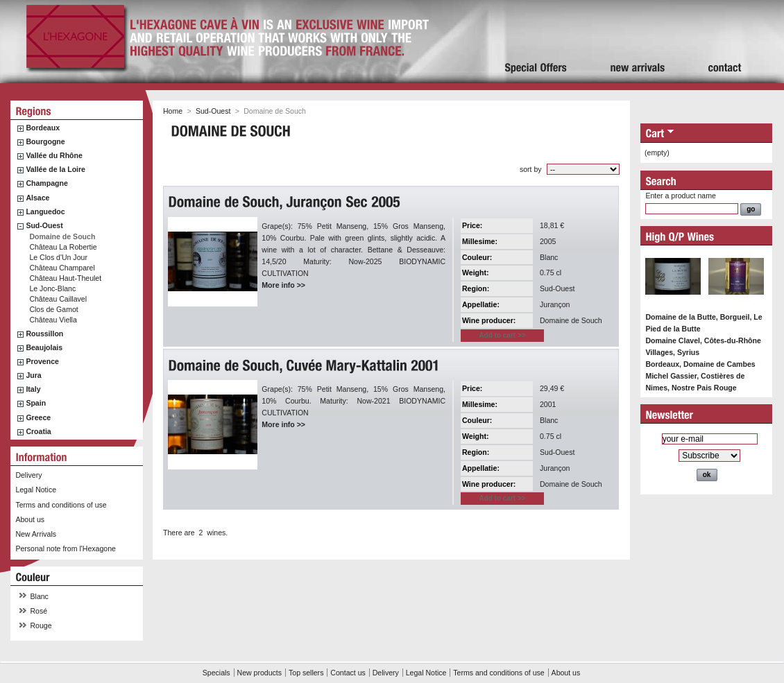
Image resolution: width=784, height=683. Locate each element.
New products (259, 673)
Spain (36, 403)
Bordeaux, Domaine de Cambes (700, 364)
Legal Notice (36, 490)
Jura (33, 375)
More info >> (283, 285)
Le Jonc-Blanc (52, 288)
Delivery (28, 475)
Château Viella (53, 320)
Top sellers (306, 673)
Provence (42, 361)
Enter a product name (680, 196)
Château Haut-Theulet (65, 278)
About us (30, 519)
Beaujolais (44, 347)
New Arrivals (36, 534)
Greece (38, 417)
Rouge (41, 625)
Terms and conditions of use (61, 505)
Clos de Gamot (53, 309)
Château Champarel (62, 268)
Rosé (39, 611)
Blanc (40, 596)
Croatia (38, 431)
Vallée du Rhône (54, 155)
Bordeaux (43, 128)
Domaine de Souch (62, 236)
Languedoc (45, 211)
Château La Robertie (63, 247)
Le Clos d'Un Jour (58, 257)
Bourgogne (45, 141)
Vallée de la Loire (56, 169)
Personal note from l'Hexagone (65, 548)
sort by (531, 169)
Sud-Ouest (44, 225)
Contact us (348, 673)
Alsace (37, 198)
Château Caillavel (58, 299)
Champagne (46, 183)
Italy (33, 389)
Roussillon (44, 334)
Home (173, 111)
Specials (216, 673)
